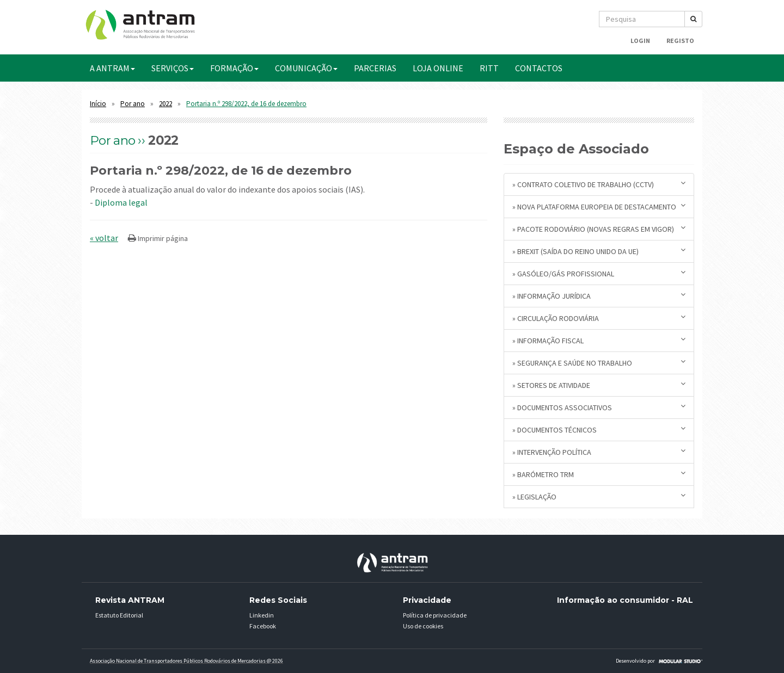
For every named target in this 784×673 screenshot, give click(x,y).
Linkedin (262, 615)
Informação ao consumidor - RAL (625, 600)
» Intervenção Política (599, 452)
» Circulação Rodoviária (599, 318)
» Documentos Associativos (599, 407)
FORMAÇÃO (234, 68)
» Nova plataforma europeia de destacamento (599, 206)
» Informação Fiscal (599, 340)
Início (98, 104)
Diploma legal (121, 202)
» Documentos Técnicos (599, 430)
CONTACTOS (539, 68)
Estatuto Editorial (119, 615)
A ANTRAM (112, 68)
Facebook (263, 626)
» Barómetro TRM (599, 474)
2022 (166, 104)
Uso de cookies (423, 626)
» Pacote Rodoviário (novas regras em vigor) (599, 229)
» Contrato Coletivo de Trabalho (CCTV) (599, 184)
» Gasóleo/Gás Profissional (599, 273)
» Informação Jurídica (599, 296)
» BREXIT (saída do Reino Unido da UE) (599, 251)
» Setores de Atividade (599, 385)
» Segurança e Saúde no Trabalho (599, 363)
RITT (489, 68)
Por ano (133, 104)
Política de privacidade (435, 615)
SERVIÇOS (173, 68)
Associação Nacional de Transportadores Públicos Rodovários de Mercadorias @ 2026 (186, 661)
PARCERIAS (375, 68)
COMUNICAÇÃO (306, 68)
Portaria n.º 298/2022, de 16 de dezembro (246, 104)
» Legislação (599, 496)
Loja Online (438, 68)
